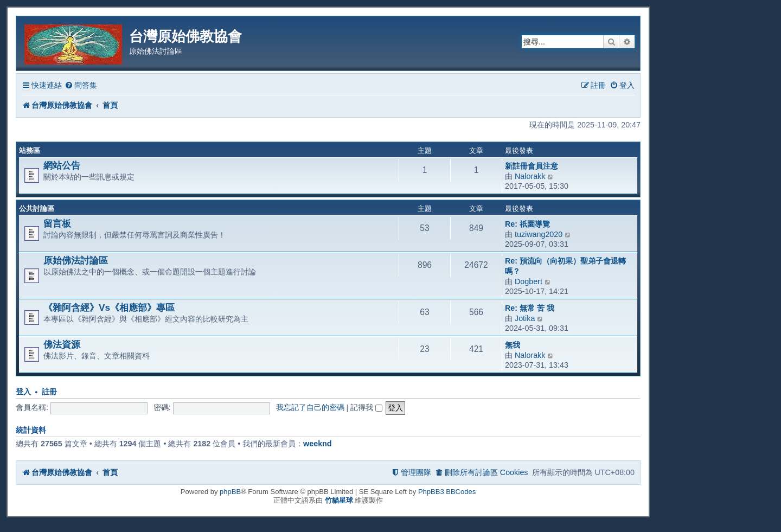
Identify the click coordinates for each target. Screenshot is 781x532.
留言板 (57, 223)
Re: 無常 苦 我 (530, 308)
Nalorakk (530, 176)
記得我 (366, 407)
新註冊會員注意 (532, 166)
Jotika (525, 318)
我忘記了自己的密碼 (310, 407)
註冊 (49, 392)
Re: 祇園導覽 (527, 224)
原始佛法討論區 (76, 260)
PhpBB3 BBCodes (447, 492)
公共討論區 (37, 209)
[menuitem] (81, 85)
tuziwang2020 (539, 234)
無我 (513, 345)
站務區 (30, 150)
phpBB (230, 492)
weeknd (317, 444)
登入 (23, 392)
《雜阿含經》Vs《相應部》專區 (109, 307)
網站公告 (62, 165)
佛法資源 (62, 344)
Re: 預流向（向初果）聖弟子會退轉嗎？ (565, 266)
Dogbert (529, 281)
